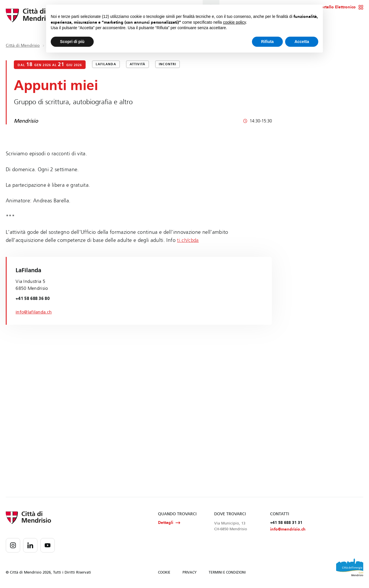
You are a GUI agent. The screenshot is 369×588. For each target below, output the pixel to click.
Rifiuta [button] (268, 42)
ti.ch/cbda (188, 240)
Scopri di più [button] (72, 42)
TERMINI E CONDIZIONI (227, 573)
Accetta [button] (302, 42)
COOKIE (164, 573)
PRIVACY (190, 573)
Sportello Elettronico (340, 7)
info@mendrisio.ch (288, 530)
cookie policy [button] (235, 22)
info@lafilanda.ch (35, 312)
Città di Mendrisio (23, 45)
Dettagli (169, 523)
